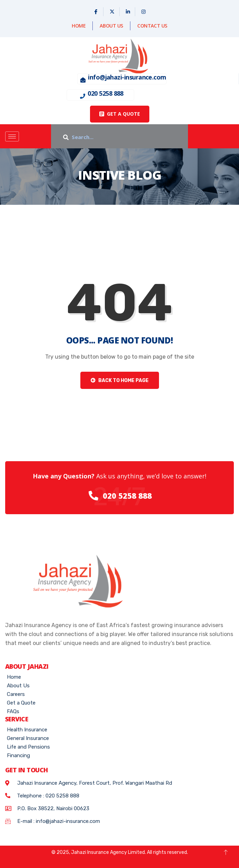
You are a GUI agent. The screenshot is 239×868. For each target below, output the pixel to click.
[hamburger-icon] (12, 136)
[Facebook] (96, 12)
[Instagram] (143, 12)
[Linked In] (128, 12)
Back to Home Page (120, 380)
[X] (112, 12)
